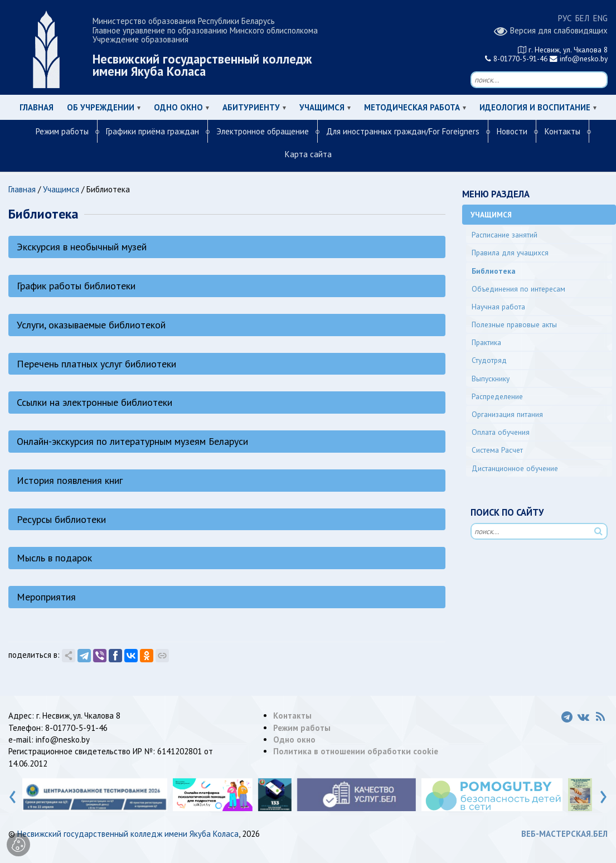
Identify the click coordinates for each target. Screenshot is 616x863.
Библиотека (494, 271)
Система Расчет (497, 450)
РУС (565, 18)
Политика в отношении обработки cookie (356, 751)
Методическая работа (412, 107)
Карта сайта (308, 154)
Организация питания (507, 414)
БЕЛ (582, 18)
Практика (486, 342)
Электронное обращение (263, 131)
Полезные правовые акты (514, 324)
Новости (512, 131)
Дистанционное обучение (515, 468)
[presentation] (13, 794)
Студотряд (489, 360)
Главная (37, 107)
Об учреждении (101, 107)
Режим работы (62, 131)
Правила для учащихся (510, 253)
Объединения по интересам (518, 289)
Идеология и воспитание (535, 107)
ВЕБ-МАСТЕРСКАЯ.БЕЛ (564, 834)
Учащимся (322, 107)
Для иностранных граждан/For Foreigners (403, 131)
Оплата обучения (501, 432)
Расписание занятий (505, 235)
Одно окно (178, 107)
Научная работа (498, 307)
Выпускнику (491, 379)
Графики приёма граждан (152, 131)
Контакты (562, 131)
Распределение (497, 396)
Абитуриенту (251, 107)
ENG (600, 18)
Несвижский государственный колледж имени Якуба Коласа (128, 834)
